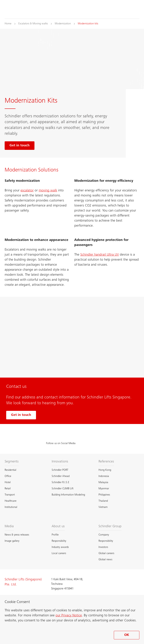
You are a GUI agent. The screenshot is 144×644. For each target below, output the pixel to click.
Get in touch (21, 415)
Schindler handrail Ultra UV (100, 255)
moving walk (48, 191)
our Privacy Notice (69, 616)
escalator (27, 191)
